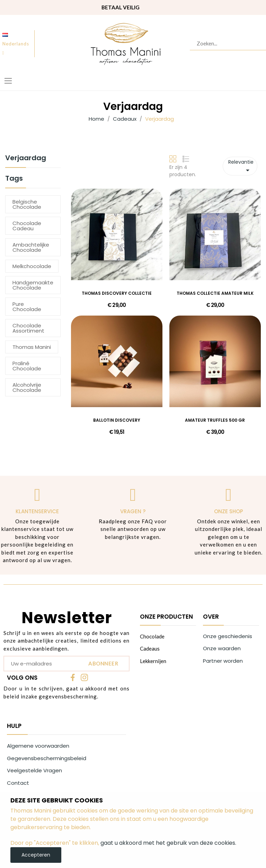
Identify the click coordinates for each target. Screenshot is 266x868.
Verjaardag (26, 158)
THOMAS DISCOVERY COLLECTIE (117, 293)
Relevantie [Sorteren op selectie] (241, 166)
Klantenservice (37, 511)
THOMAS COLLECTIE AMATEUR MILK (215, 293)
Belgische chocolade (27, 204)
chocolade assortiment (28, 328)
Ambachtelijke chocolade (31, 247)
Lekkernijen (153, 661)
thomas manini (32, 347)
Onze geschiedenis (228, 636)
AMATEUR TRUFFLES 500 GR (215, 420)
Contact (18, 783)
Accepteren (36, 855)
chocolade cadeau (27, 226)
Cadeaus (150, 648)
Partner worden (223, 661)
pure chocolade (27, 307)
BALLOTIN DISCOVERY (117, 420)
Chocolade (152, 636)
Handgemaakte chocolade (33, 285)
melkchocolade (32, 266)
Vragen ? (133, 511)
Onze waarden (222, 648)
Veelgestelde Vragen (34, 770)
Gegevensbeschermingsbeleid (47, 758)
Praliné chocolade (27, 366)
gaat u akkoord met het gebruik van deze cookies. (168, 843)
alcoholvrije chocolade (27, 387)
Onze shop (229, 511)
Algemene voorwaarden (38, 746)
